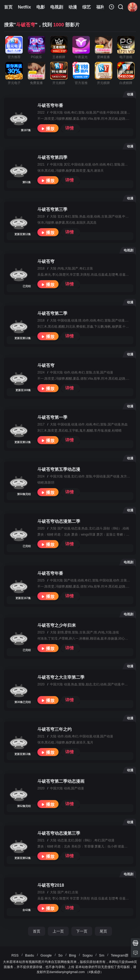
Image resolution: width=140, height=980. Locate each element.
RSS (15, 955)
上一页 (58, 931)
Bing (72, 955)
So (60, 955)
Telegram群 (120, 955)
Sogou (88, 955)
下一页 (82, 931)
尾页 (103, 931)
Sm (102, 955)
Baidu (30, 955)
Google (46, 955)
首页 (37, 931)
